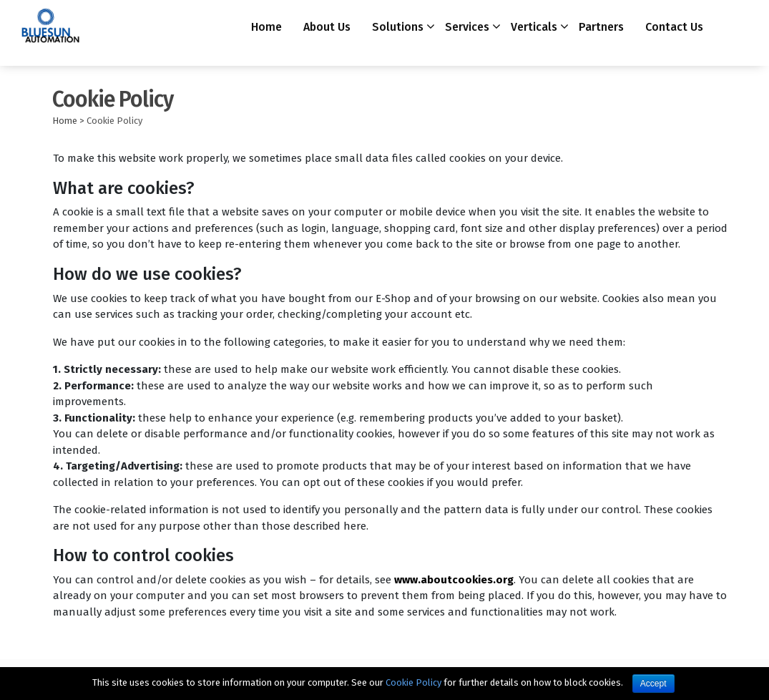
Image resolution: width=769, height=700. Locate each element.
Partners (601, 27)
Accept (653, 684)
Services (467, 27)
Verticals (534, 27)
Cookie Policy (413, 682)
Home (266, 27)
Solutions (398, 27)
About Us (327, 27)
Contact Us (674, 27)
